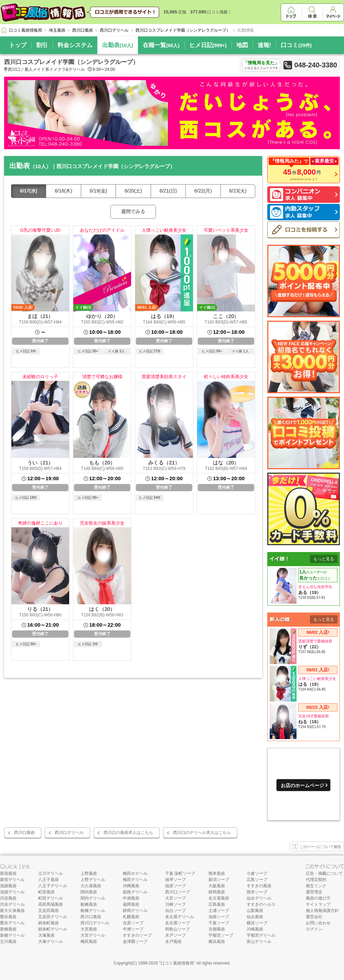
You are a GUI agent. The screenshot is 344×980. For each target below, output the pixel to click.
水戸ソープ (175, 935)
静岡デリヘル (135, 911)
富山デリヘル (259, 942)
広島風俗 (217, 904)
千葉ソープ (219, 923)
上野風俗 (89, 873)
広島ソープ (257, 880)
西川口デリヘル (69, 833)
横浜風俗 (217, 942)
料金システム (75, 45)
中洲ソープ (133, 929)
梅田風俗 (89, 942)
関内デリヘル (93, 898)
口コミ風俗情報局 (177, 963)
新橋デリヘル (12, 935)
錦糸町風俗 (49, 923)
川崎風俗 (255, 929)
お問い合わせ (318, 923)
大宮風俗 (89, 929)
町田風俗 (46, 892)
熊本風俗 (217, 873)
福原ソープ (175, 886)
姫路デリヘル (135, 892)
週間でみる (133, 211)
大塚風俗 (46, 935)
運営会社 (314, 917)
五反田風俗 (49, 911)
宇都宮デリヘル (261, 935)
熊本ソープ (257, 892)
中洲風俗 (131, 898)
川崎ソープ (175, 904)
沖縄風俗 (131, 886)
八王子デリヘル (53, 886)
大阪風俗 (217, 886)
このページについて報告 (317, 847)
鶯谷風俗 (8, 917)
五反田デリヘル (53, 917)
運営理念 (314, 892)
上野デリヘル (93, 880)
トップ (18, 45)
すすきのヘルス (261, 904)
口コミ (296, 45)
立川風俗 (8, 942)
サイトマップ (318, 904)
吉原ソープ (133, 923)
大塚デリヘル (51, 942)
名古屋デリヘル (180, 917)
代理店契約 (316, 880)
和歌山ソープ (178, 929)
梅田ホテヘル (135, 873)
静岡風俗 (217, 892)
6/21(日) (168, 191)
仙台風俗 (255, 917)
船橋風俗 (89, 904)
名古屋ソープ (178, 923)
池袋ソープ (219, 917)
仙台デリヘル (259, 898)
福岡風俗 (131, 904)
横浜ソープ (257, 923)
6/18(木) (63, 191)
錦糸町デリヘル (53, 929)
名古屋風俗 (219, 898)
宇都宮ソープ (221, 935)
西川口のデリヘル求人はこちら (202, 833)
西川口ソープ (178, 892)
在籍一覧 (161, 45)
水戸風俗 (173, 942)
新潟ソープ (219, 880)
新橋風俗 (8, 929)
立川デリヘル (51, 873)
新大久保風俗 (12, 911)
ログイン (314, 929)
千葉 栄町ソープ (180, 873)
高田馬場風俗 (51, 904)
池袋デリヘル (12, 892)
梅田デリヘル (135, 880)
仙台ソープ (175, 911)
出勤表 (118, 45)
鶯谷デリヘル (12, 923)
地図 (242, 45)
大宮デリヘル (93, 935)
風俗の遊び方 (318, 898)
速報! (265, 45)
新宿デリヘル (12, 880)
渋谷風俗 (8, 898)
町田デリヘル (51, 898)
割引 (42, 45)
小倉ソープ (257, 873)
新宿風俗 (8, 873)
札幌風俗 (131, 917)
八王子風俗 (49, 880)
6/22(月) (203, 191)
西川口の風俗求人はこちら (128, 833)
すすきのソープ (137, 935)
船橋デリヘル (93, 911)
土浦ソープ (219, 911)
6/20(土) (133, 191)
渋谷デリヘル (12, 904)
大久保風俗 (91, 886)
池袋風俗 (8, 886)
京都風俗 (217, 929)
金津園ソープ (135, 942)
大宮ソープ (175, 898)
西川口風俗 (24, 833)
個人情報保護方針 (322, 911)
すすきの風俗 (259, 886)
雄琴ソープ (175, 880)
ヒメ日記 (208, 45)
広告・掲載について (324, 873)
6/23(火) (238, 191)
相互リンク (316, 886)
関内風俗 (89, 892)
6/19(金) (99, 191)
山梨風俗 (255, 911)
